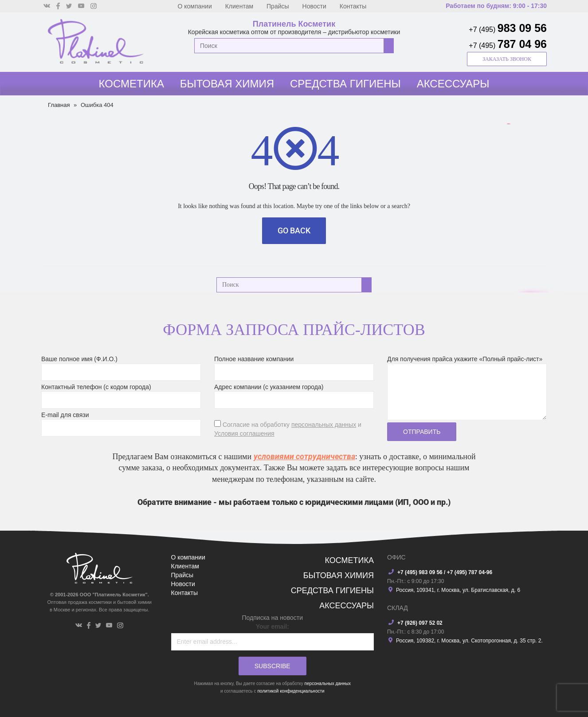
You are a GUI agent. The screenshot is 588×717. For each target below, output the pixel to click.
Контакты (353, 6)
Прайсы (278, 6)
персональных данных (324, 425)
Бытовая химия (227, 84)
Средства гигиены (345, 84)
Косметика (131, 84)
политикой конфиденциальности (291, 691)
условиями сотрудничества (304, 456)
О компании (195, 6)
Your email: (272, 626)
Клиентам (239, 6)
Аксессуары (453, 84)
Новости (314, 6)
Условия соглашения (244, 433)
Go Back (294, 230)
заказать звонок (507, 59)
